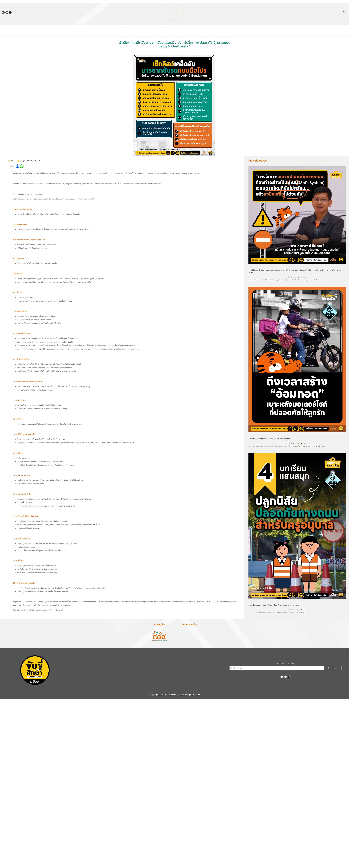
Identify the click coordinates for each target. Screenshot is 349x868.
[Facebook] (18, 166)
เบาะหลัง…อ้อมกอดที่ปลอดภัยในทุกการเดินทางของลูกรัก (269, 439)
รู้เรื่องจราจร (164, 33)
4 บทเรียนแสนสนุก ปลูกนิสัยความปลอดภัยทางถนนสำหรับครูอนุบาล (274, 605)
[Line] (22, 166)
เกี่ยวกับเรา (144, 33)
